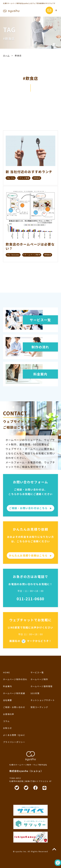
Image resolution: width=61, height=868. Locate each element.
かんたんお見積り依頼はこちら (30, 555)
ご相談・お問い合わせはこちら (30, 508)
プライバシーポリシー (14, 742)
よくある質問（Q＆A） (15, 735)
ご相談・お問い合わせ (14, 707)
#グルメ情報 (24, 178)
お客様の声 (9, 714)
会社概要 (7, 700)
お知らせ (7, 728)
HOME (6, 672)
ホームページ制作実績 (14, 693)
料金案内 (7, 686)
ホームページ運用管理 (42, 686)
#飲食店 (37, 178)
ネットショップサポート (43, 700)
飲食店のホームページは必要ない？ (30, 246)
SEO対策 (35, 693)
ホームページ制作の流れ (15, 679)
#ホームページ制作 (32, 255)
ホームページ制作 (39, 679)
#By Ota (11, 178)
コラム (6, 721)
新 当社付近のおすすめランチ (29, 172)
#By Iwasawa (13, 255)
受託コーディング (39, 707)
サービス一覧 (37, 672)
